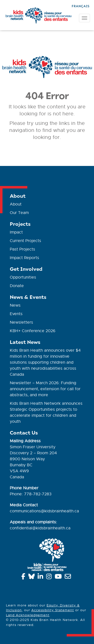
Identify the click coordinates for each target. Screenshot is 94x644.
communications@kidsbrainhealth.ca (44, 511)
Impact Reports (24, 258)
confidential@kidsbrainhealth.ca (40, 528)
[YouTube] (59, 577)
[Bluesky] (32, 577)
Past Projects (22, 249)
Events (16, 314)
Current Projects (25, 241)
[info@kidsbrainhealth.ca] (69, 577)
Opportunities (23, 277)
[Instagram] (50, 577)
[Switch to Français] (81, 6)
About (16, 204)
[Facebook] (24, 577)
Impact (16, 232)
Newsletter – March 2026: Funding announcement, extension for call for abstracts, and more (45, 389)
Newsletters (21, 322)
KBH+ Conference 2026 (33, 331)
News (15, 305)
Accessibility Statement (53, 610)
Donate (17, 286)
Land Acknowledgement (28, 615)
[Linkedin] (41, 577)
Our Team (19, 213)
